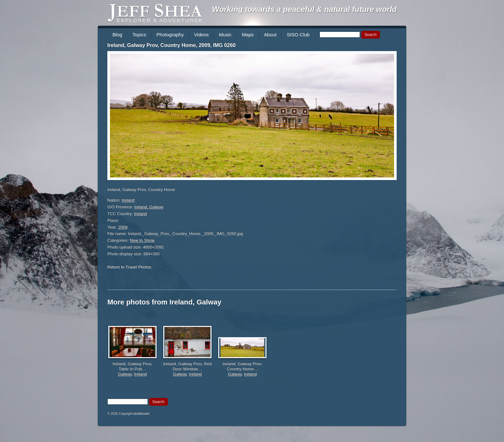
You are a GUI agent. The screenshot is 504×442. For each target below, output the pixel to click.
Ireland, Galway (149, 207)
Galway (125, 374)
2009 (123, 227)
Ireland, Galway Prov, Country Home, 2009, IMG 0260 (171, 45)
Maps (248, 35)
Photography (170, 35)
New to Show (142, 240)
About (270, 35)
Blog (117, 35)
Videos (202, 35)
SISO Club (298, 35)
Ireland (128, 200)
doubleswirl (141, 414)
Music (225, 35)
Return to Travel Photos (129, 267)
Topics (139, 35)
